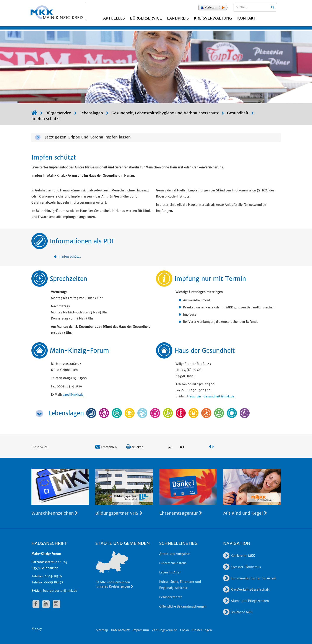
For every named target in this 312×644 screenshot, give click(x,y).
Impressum (141, 630)
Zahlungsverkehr (164, 630)
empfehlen (106, 447)
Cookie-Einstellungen (196, 630)
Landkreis (178, 18)
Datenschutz (120, 630)
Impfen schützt (46, 119)
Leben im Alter (170, 572)
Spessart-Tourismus (242, 567)
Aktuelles (114, 18)
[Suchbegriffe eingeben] (255, 7)
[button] (213, 8)
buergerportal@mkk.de (60, 591)
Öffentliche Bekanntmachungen (183, 606)
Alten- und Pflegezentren (246, 601)
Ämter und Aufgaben (175, 554)
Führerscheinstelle (173, 563)
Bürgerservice (146, 18)
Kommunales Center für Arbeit (250, 578)
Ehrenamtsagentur (181, 513)
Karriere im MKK (239, 556)
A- (171, 447)
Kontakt (247, 18)
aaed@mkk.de (73, 395)
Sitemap (102, 630)
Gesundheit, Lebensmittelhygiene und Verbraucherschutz (165, 113)
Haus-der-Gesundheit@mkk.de (211, 396)
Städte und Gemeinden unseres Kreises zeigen (115, 584)
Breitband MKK (238, 612)
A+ (182, 447)
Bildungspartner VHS (119, 513)
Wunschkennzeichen (55, 513)
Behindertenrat (171, 597)
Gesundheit (238, 113)
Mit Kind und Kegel (245, 513)
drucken (135, 447)
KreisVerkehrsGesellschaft (246, 590)
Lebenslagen (91, 113)
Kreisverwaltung (213, 18)
